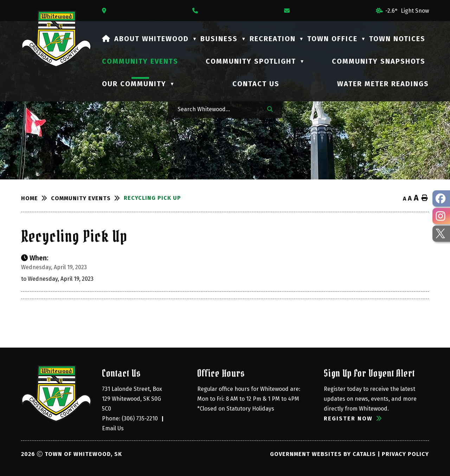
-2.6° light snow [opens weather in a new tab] (407, 11)
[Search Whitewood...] (218, 109)
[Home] (106, 39)
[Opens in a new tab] (106, 11)
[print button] (425, 198)
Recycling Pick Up (152, 198)
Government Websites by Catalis (323, 454)
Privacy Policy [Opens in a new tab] (405, 454)
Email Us (113, 428)
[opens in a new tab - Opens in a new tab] (441, 198)
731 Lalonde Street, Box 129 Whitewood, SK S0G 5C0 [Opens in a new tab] (133, 399)
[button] (270, 109)
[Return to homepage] (36, 198)
